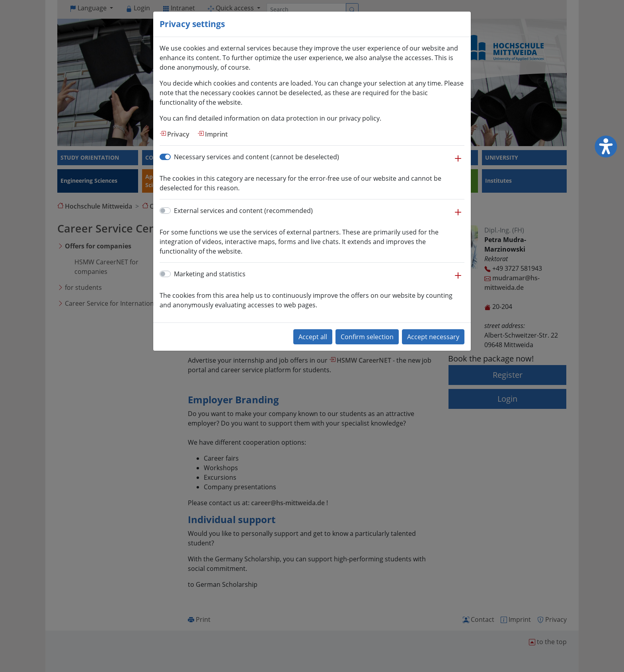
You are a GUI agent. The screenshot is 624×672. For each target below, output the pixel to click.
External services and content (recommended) (243, 211)
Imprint (216, 134)
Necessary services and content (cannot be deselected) (256, 157)
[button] (458, 162)
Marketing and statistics (210, 274)
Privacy (178, 134)
